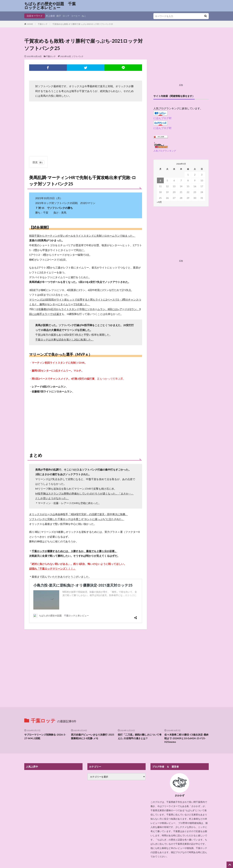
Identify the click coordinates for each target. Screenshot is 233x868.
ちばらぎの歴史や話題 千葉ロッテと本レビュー (50, 6)
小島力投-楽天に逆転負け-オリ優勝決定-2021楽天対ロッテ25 (76, 585)
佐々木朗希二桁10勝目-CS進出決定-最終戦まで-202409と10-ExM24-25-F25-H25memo (186, 704)
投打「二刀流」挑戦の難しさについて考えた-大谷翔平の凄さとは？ (140, 702)
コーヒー (76, 16)
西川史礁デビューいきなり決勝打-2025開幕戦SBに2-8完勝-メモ (93, 702)
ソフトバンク (78, 56)
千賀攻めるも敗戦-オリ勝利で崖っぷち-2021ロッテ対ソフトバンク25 (83, 24)
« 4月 (159, 202)
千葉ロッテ (43, 24)
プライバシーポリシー (116, 849)
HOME (30, 24)
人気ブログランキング (165, 151)
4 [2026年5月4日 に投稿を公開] (160, 180)
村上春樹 (50, 16)
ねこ (84, 16)
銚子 (59, 16)
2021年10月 (66, 56)
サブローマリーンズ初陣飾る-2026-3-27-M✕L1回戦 (45, 702)
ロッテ (66, 16)
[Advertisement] (86, 127)
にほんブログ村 (162, 118)
